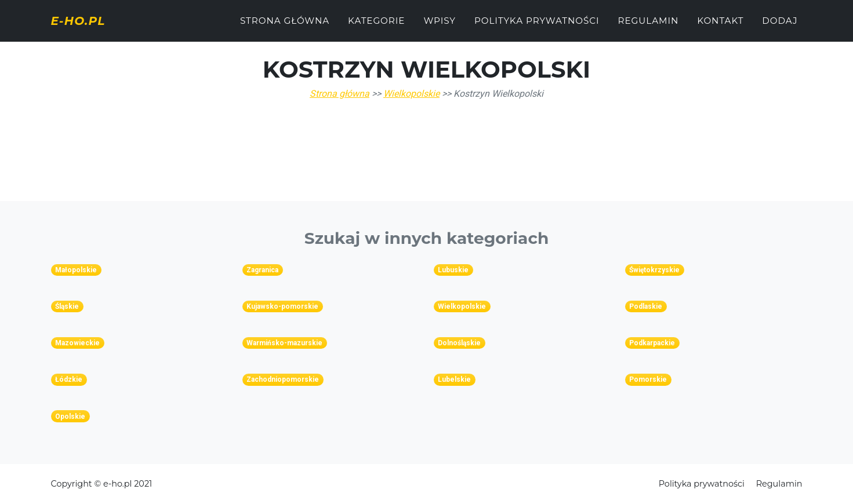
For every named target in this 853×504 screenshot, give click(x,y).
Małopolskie (76, 270)
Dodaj (780, 27)
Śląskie (67, 306)
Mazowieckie (77, 343)
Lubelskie (454, 379)
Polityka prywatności (537, 27)
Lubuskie (453, 270)
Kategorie (376, 27)
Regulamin (649, 27)
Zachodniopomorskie (283, 379)
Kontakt (720, 27)
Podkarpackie (652, 343)
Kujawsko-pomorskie (282, 306)
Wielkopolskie (411, 94)
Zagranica (262, 270)
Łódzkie (69, 379)
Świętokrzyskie (654, 270)
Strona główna (285, 27)
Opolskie (70, 417)
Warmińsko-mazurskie (284, 343)
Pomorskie (648, 379)
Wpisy (440, 27)
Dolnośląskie (459, 343)
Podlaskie (646, 306)
